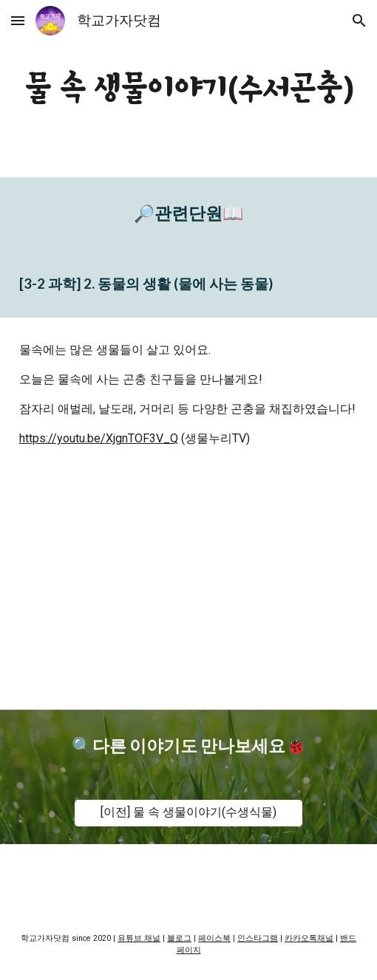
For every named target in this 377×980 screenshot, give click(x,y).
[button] (18, 20)
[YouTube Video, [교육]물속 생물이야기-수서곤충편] (189, 590)
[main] (189, 89)
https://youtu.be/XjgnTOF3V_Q (99, 438)
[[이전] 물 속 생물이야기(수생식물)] (188, 813)
